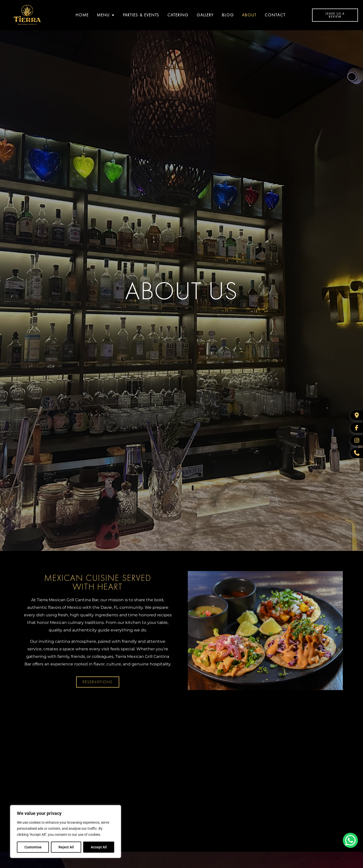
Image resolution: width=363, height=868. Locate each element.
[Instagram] (357, 440)
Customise (33, 847)
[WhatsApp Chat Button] (350, 840)
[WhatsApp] (357, 453)
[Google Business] (357, 415)
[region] (66, 832)
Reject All (66, 847)
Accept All (99, 847)
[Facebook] (357, 428)
